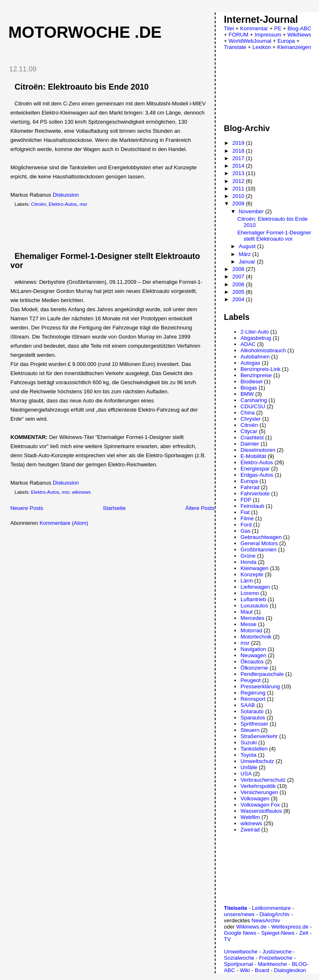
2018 (239, 151)
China (248, 413)
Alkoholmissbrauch (263, 350)
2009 (239, 204)
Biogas (249, 388)
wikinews (81, 492)
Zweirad (250, 830)
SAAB (248, 705)
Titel (229, 28)
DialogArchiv (274, 914)
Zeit (304, 933)
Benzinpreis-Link (260, 369)
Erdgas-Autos (257, 475)
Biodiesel (252, 382)
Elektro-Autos (63, 204)
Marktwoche (272, 964)
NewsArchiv (266, 920)
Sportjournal (238, 964)
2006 (239, 284)
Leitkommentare (271, 908)
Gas (245, 531)
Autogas (250, 363)
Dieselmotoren (258, 450)
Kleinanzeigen (294, 47)
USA (246, 774)
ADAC (248, 344)
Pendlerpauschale (262, 674)
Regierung (253, 693)
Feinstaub (252, 506)
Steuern (250, 730)
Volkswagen (255, 798)
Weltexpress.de (290, 927)
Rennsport (253, 699)
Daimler (250, 444)
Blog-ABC (299, 28)
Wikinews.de (252, 927)
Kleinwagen (254, 568)
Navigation (253, 649)
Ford (246, 525)
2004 (239, 299)
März (246, 254)
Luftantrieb (253, 599)
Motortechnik (256, 637)
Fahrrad (250, 487)
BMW (247, 394)
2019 (239, 143)
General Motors (259, 543)
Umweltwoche (241, 952)
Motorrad (251, 630)
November (252, 211)
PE (278, 28)
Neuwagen (253, 655)
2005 (239, 292)
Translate (235, 47)
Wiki (245, 970)
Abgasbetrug (256, 338)
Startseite (114, 508)
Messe (248, 624)
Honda (248, 562)
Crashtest (252, 438)
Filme (247, 518)
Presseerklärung (260, 686)
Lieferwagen (255, 587)
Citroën (39, 204)
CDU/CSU (253, 406)
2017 (239, 158)
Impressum (268, 35)
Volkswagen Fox (260, 805)
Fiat (245, 512)
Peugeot (250, 680)
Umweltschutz (257, 761)
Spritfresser (254, 724)
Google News (240, 933)
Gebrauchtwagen (261, 537)
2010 (239, 196)
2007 (239, 277)
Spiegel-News (278, 933)
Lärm (247, 581)
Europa (286, 41)
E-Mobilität (253, 456)
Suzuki (249, 742)
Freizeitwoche (276, 958)
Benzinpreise (256, 375)
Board (262, 970)
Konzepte (252, 574)
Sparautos (253, 718)
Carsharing (254, 400)
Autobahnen (255, 357)
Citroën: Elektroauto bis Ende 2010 (82, 87)
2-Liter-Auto (255, 332)
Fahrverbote (255, 494)
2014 (239, 166)
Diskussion (66, 195)
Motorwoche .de (85, 32)
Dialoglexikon (290, 970)
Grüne (248, 556)
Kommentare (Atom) (64, 523)
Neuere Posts (27, 508)
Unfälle (249, 767)
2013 (239, 173)
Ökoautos (252, 662)
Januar (248, 262)
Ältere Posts (200, 508)
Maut (247, 612)
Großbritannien (259, 550)
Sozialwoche (239, 958)
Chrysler (250, 419)
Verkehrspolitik (258, 786)
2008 (239, 269)
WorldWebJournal (250, 41)
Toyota (248, 755)
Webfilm (250, 817)
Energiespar (255, 469)
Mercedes (252, 618)
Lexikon (262, 47)
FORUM (238, 35)
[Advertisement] (99, 229)
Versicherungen (259, 792)
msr (83, 204)
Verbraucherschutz (263, 780)
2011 (239, 189)
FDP (246, 500)
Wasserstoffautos (261, 811)
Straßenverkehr (259, 736)
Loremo (250, 593)
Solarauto (252, 711)
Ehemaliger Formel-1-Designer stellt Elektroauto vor (275, 236)
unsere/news (239, 914)
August (248, 246)
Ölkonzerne (254, 668)
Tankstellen (254, 749)
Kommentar (254, 28)
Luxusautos (254, 606)
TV (227, 939)
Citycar (249, 431)
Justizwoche (277, 952)
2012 (239, 181)
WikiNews (299, 35)
